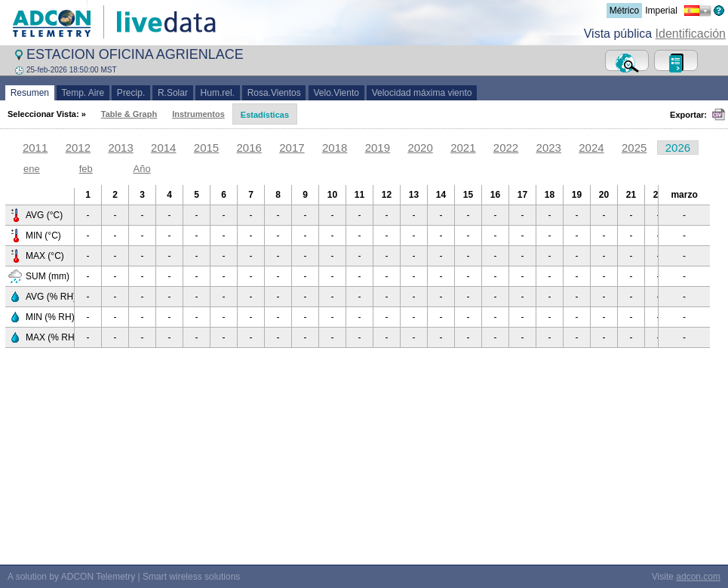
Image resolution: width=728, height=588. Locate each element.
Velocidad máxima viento (422, 93)
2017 (292, 148)
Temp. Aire (83, 93)
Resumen (30, 93)
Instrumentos (198, 114)
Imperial (661, 11)
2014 (163, 148)
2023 (549, 148)
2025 (634, 148)
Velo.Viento (336, 93)
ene (32, 169)
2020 (420, 148)
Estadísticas (265, 115)
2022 (506, 148)
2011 (35, 148)
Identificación (691, 34)
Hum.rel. (218, 93)
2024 (591, 148)
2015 (206, 148)
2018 (335, 148)
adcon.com (698, 577)
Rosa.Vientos (274, 93)
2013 (120, 148)
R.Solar (172, 93)
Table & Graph (129, 114)
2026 (678, 148)
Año (142, 169)
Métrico (624, 11)
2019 (378, 148)
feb (86, 169)
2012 (78, 148)
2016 (249, 148)
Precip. (131, 93)
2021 (463, 148)
